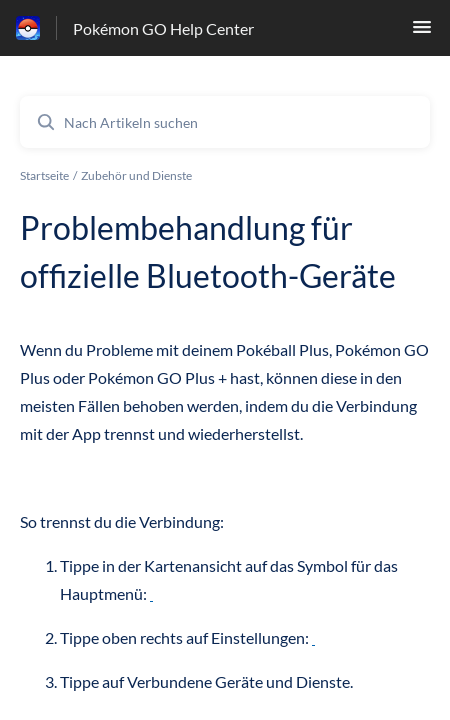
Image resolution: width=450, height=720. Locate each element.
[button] (422, 32)
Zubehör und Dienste (136, 175)
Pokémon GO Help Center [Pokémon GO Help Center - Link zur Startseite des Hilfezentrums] (163, 28)
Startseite (44, 175)
